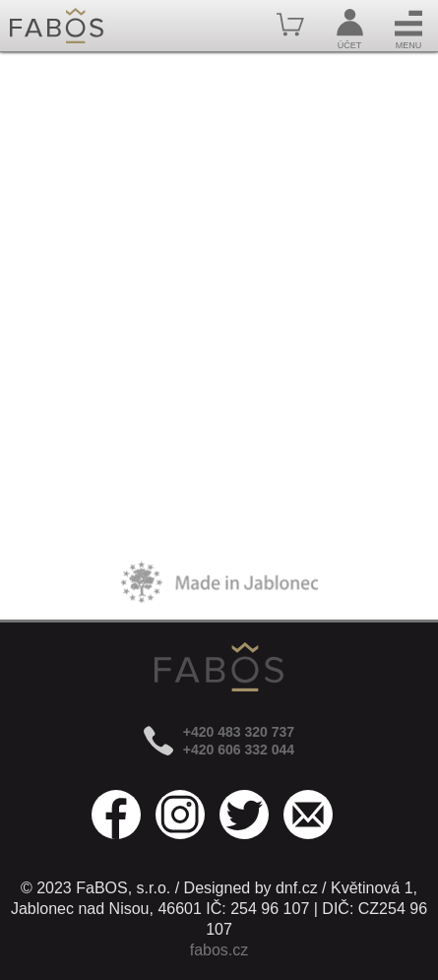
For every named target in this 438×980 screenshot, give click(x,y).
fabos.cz (219, 950)
